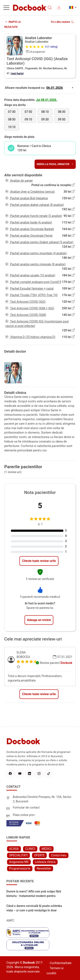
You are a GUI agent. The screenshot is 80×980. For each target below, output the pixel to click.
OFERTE (39, 855)
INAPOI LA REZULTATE (12, 24)
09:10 (28, 119)
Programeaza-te (20, 868)
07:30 (12, 112)
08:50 (12, 119)
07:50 (28, 112)
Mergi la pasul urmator (55, 164)
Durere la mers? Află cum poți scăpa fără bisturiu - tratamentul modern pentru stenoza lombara (34, 894)
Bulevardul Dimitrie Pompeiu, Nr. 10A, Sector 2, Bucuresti (42, 799)
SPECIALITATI (18, 855)
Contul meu (59, 855)
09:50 (62, 119)
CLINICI (30, 849)
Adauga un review (39, 620)
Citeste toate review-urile (39, 561)
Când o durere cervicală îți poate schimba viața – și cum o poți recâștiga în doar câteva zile (34, 908)
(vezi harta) (17, 74)
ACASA (14, 849)
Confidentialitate (61, 963)
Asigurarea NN (19, 862)
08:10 (45, 112)
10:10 (12, 127)
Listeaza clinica (45, 862)
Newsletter (44, 868)
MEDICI (47, 849)
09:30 (45, 119)
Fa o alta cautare (62, 22)
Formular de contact (26, 807)
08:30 (62, 112)
